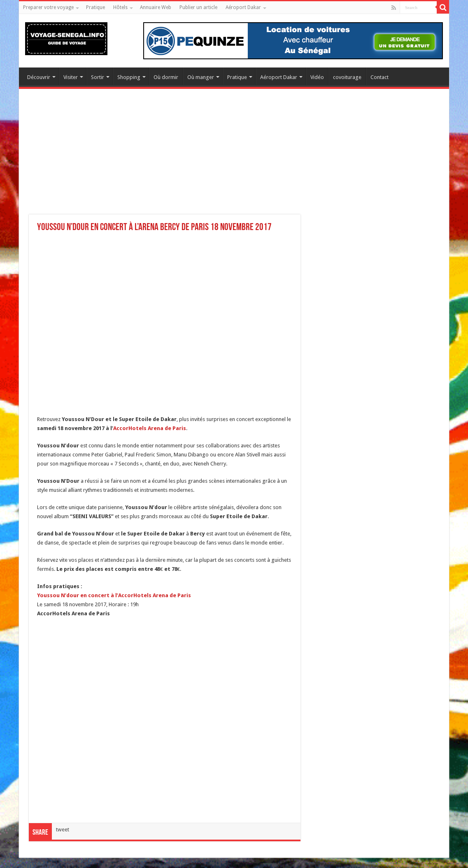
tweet (63, 830)
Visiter (71, 77)
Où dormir (166, 77)
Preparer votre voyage (48, 7)
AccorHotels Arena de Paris (150, 428)
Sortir (98, 77)
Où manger (201, 77)
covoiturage (347, 77)
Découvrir (39, 77)
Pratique (95, 7)
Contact (380, 77)
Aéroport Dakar (243, 7)
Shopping (129, 77)
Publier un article (198, 7)
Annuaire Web (156, 7)
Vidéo (317, 77)
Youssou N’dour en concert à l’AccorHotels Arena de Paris (114, 595)
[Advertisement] (234, 157)
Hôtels (120, 7)
